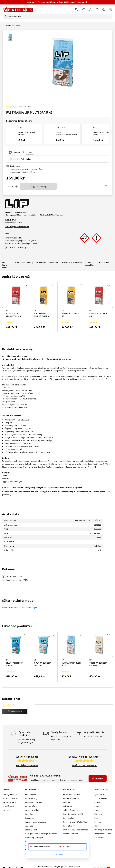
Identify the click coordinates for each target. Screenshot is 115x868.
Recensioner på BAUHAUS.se (75, 822)
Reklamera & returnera (94, 736)
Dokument (54, 262)
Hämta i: (17, 159)
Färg (96, 818)
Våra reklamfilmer (71, 834)
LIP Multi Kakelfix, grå (18, 247)
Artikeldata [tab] (11, 514)
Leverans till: (19, 152)
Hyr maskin (7, 810)
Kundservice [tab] (31, 790)
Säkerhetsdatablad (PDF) (17, 580)
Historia (66, 802)
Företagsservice (10, 798)
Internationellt (69, 826)
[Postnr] (30, 152)
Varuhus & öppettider (34, 802)
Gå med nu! (98, 779)
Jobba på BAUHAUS (71, 810)
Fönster (98, 822)
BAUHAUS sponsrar (71, 798)
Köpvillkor (29, 814)
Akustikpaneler (101, 798)
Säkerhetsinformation (72, 262)
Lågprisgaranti (31, 830)
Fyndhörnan (99, 794)
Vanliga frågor (31, 806)
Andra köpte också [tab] (16, 277)
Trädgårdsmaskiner (103, 834)
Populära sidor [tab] (101, 790)
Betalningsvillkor (32, 810)
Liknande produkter (89, 264)
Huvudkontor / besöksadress (76, 830)
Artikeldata (41, 262)
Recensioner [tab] (11, 699)
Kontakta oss (31, 794)
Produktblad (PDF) (14, 576)
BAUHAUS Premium (11, 802)
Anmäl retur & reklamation (36, 822)
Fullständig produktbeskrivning (17, 227)
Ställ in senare (58, 855)
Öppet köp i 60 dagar (34, 838)
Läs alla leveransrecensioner (84, 765)
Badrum (98, 802)
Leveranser (30, 818)
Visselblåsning (31, 798)
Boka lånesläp (9, 806)
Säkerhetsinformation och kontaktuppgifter (20, 608)
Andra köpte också (5, 265)
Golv (96, 826)
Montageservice (10, 794)
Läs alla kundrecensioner (27, 765)
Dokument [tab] (10, 569)
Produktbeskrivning (24, 262)
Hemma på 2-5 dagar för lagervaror (61, 738)
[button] (15, 711)
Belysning (99, 806)
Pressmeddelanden (72, 794)
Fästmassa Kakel (13, 25)
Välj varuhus (26, 159)
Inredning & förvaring (103, 830)
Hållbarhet (67, 806)
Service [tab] (6, 790)
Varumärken (99, 838)
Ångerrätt (29, 826)
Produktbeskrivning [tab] (17, 349)
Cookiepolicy (69, 818)
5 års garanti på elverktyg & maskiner (41, 834)
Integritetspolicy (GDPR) (73, 814)
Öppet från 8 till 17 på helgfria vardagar (27, 741)
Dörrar (97, 810)
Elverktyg (98, 814)
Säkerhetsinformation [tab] (19, 600)
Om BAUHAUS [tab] (69, 790)
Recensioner (104, 262)
